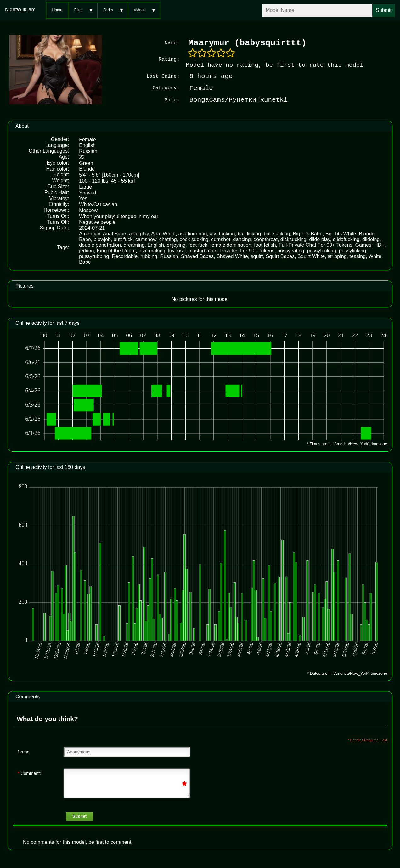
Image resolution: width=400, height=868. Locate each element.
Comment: (29, 773)
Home (57, 10)
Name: (24, 751)
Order (108, 10)
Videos (140, 10)
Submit (79, 816)
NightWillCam (20, 10)
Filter (79, 10)
